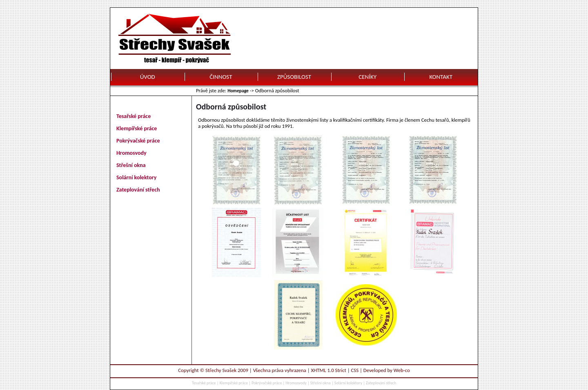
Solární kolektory (137, 177)
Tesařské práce (134, 116)
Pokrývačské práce (138, 141)
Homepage (238, 91)
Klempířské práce (137, 128)
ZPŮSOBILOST (294, 77)
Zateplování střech (138, 190)
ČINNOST (221, 77)
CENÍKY (367, 77)
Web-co (402, 370)
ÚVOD (148, 77)
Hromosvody (131, 153)
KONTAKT (441, 77)
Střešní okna (131, 165)
